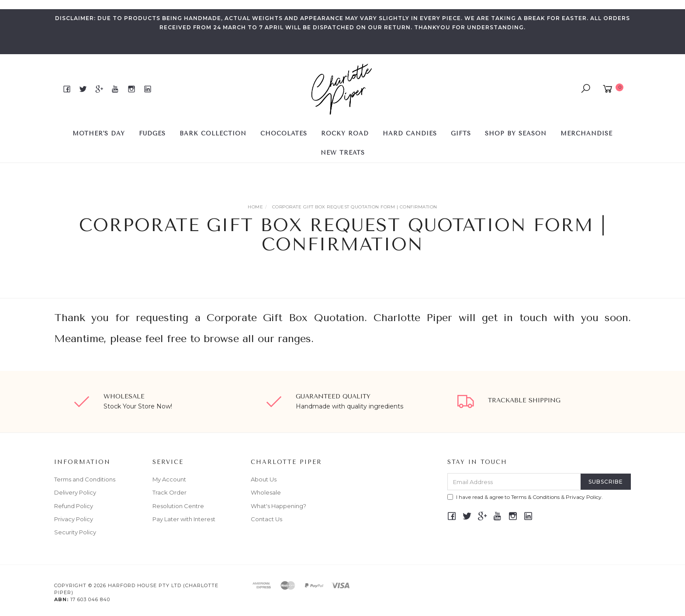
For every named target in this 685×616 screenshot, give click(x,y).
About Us (264, 479)
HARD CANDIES (410, 133)
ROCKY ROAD (345, 133)
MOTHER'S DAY (99, 133)
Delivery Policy (75, 492)
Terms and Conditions (85, 479)
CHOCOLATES (284, 133)
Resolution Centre (178, 506)
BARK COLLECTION (213, 133)
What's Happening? (278, 506)
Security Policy (75, 532)
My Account (169, 479)
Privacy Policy (74, 519)
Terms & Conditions (535, 497)
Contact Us (266, 519)
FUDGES (152, 133)
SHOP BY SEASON (516, 133)
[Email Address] (514, 482)
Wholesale (266, 492)
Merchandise (586, 133)
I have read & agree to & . (525, 497)
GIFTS (461, 133)
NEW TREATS (343, 153)
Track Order (170, 492)
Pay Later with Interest (184, 519)
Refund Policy (74, 506)
